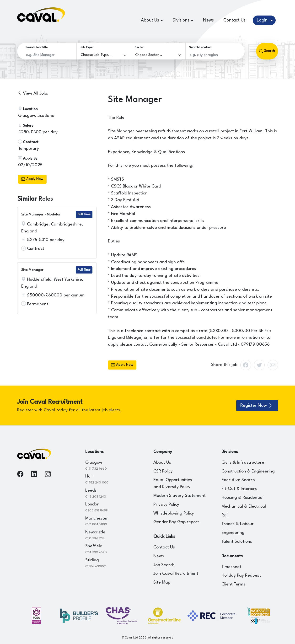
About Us (162, 463)
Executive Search (238, 480)
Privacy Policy (166, 505)
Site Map (162, 582)
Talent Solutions (237, 542)
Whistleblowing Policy (174, 513)
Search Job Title (37, 48)
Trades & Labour (238, 524)
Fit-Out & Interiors (239, 489)
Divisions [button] (181, 20)
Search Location (200, 48)
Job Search (164, 565)
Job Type (86, 48)
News (208, 20)
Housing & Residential (242, 498)
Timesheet (231, 567)
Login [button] (263, 20)
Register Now (257, 406)
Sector (139, 48)
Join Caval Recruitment (176, 574)
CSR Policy (163, 471)
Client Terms (233, 584)
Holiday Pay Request (241, 576)
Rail (225, 515)
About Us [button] (150, 20)
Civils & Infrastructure (243, 463)
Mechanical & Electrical (244, 507)
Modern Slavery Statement (180, 496)
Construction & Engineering (248, 471)
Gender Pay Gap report (176, 522)
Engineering (233, 533)
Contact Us (234, 20)
